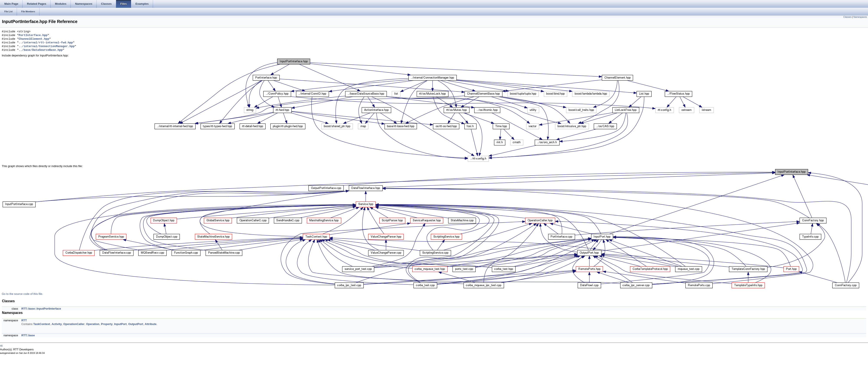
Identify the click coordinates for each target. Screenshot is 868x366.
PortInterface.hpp (33, 35)
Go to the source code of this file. (22, 294)
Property (107, 324)
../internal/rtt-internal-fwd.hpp (46, 43)
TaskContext (42, 324)
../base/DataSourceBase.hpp (41, 50)
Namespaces (860, 17)
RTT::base (28, 335)
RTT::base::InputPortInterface (41, 309)
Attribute (151, 324)
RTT (24, 320)
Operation (93, 324)
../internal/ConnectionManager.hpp (47, 46)
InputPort (120, 324)
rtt (1, 346)
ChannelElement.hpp (34, 39)
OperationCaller (74, 324)
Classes (847, 17)
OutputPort (136, 324)
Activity (57, 324)
